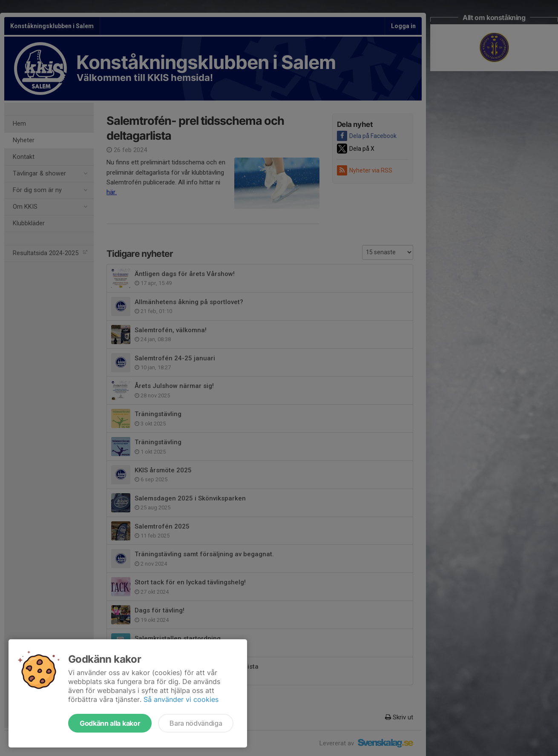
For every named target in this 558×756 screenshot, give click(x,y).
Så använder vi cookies (181, 699)
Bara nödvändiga (196, 723)
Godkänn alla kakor (110, 723)
